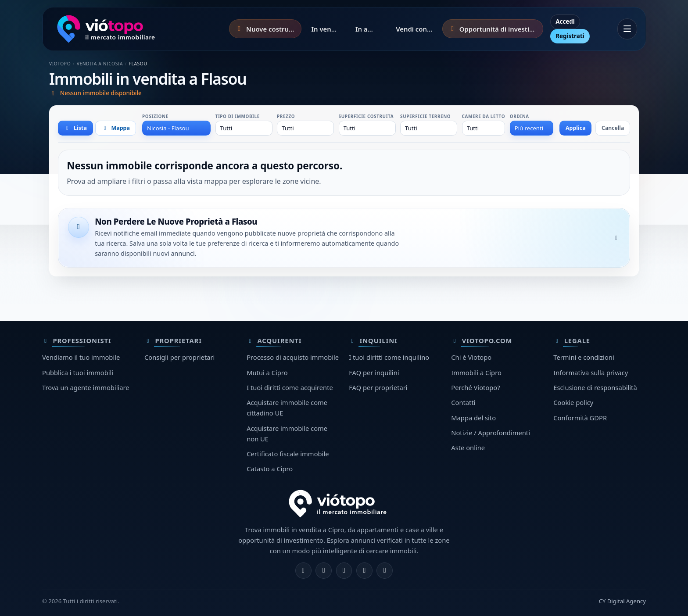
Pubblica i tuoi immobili (78, 372)
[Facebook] (303, 571)
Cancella (613, 128)
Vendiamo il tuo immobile (81, 357)
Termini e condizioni (584, 357)
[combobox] (176, 128)
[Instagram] (324, 571)
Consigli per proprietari (179, 357)
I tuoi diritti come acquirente (290, 387)
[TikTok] (385, 571)
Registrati (570, 36)
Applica (576, 128)
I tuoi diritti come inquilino (389, 357)
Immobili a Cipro (476, 372)
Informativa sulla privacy (591, 372)
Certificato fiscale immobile (288, 454)
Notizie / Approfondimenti (491, 433)
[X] (344, 571)
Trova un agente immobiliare (86, 387)
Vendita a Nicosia (100, 64)
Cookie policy (573, 402)
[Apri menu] (627, 29)
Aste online (468, 448)
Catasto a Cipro (270, 469)
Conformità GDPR (580, 418)
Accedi (565, 21)
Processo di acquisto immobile (293, 357)
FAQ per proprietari (378, 387)
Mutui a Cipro (267, 372)
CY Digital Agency (622, 601)
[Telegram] (364, 571)
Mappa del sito (473, 418)
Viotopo (60, 64)
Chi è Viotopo (471, 357)
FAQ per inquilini (374, 372)
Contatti (463, 402)
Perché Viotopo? (475, 387)
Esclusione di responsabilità (595, 387)
